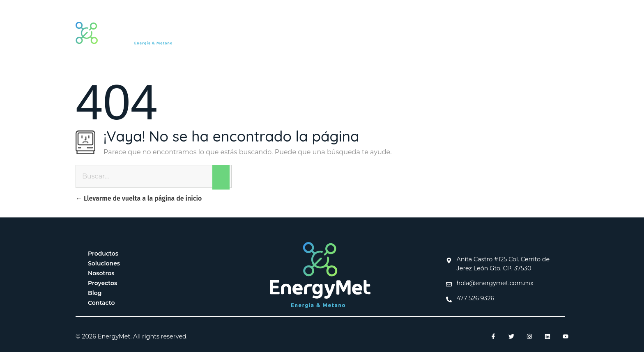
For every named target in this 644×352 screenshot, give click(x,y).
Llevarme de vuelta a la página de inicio (139, 198)
